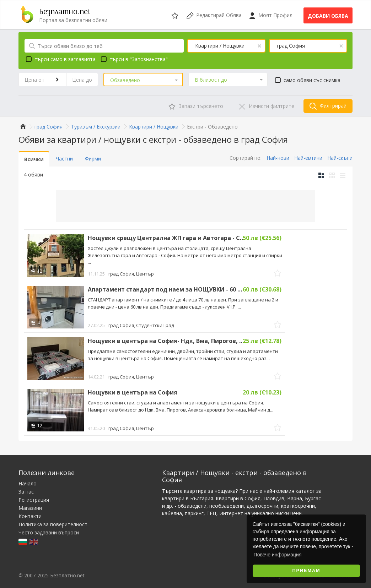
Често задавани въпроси (49, 532)
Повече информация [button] (278, 555)
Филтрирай (328, 106)
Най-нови (278, 158)
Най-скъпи (340, 158)
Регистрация (34, 500)
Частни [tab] (64, 159)
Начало (28, 483)
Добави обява (328, 16)
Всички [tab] (34, 159)
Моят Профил (271, 15)
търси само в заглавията (60, 59)
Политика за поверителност (53, 524)
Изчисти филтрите (266, 106)
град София (131, 274)
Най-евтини (308, 158)
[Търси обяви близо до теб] (104, 46)
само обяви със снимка (307, 80)
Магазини (30, 508)
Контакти (30, 516)
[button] (143, 80)
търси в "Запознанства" (133, 59)
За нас (26, 492)
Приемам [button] (307, 571)
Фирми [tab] (93, 159)
